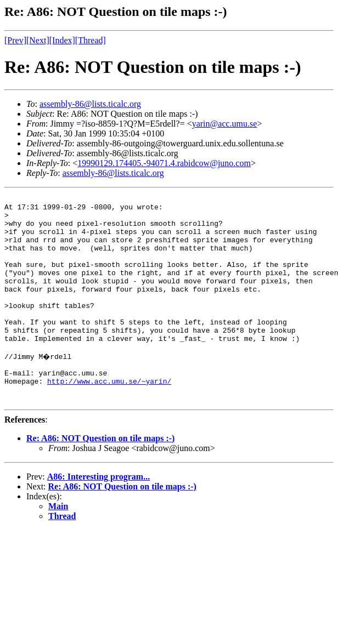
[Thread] (91, 40)
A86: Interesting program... (98, 516)
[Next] (38, 40)
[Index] (62, 40)
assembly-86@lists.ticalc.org (90, 104)
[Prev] (15, 40)
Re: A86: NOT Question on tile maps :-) (100, 478)
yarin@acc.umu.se (225, 124)
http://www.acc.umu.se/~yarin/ (109, 417)
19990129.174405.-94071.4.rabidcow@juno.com (164, 163)
